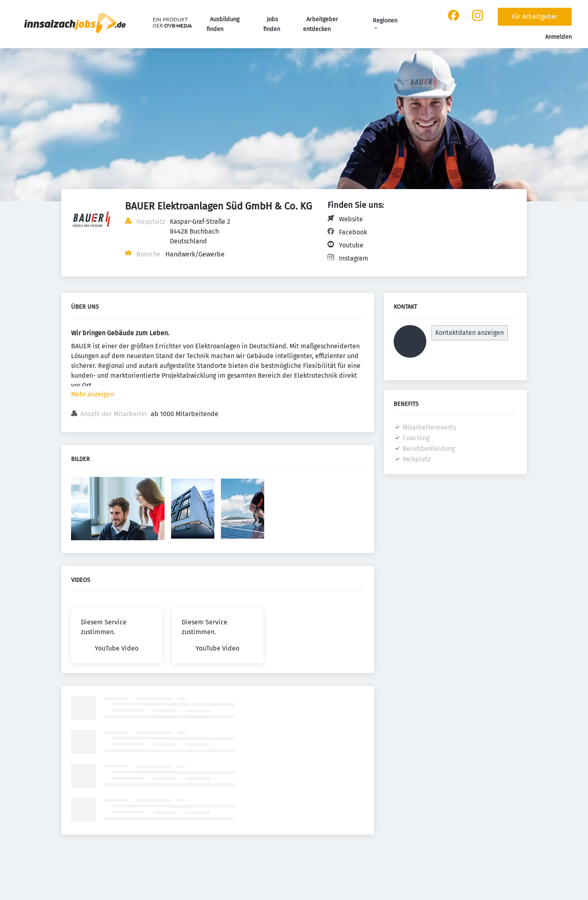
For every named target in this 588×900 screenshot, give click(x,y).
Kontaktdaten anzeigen (470, 333)
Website (351, 219)
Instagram (354, 258)
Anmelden (558, 37)
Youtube (351, 245)
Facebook (353, 232)
